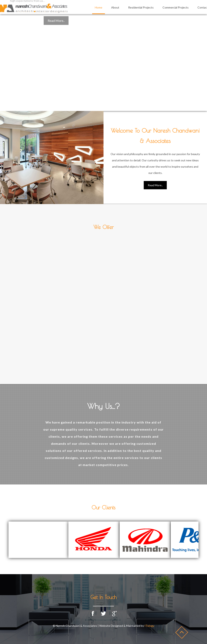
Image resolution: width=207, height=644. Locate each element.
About (115, 7)
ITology (149, 626)
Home (99, 7)
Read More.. (155, 185)
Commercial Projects (176, 7)
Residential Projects (141, 7)
